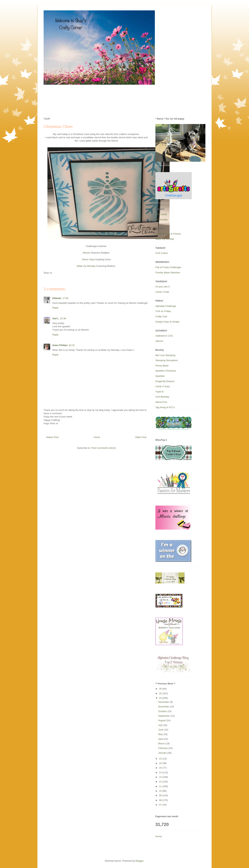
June (161, 730)
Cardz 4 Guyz (163, 386)
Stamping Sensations (167, 360)
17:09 (65, 298)
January (163, 753)
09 (161, 795)
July (161, 725)
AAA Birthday (162, 397)
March (162, 744)
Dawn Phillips (60, 345)
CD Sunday (161, 220)
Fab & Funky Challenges (168, 267)
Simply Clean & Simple (167, 322)
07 (161, 805)
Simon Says (88, 259)
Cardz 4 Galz (162, 292)
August (162, 720)
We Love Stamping (165, 355)
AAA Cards (161, 214)
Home (97, 437)
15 (161, 768)
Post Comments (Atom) (104, 448)
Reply (55, 308)
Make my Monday (86, 266)
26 (161, 689)
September (164, 716)
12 (161, 782)
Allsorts (86, 253)
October (163, 711)
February (163, 748)
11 (161, 786)
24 (161, 698)
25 (161, 693)
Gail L (56, 318)
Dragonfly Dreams (165, 381)
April (161, 739)
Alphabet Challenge (166, 306)
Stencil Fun (161, 402)
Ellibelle (57, 298)
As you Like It (162, 287)
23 (161, 759)
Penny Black (162, 366)
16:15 (72, 345)
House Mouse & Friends (168, 234)
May (161, 734)
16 (161, 763)
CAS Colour (162, 253)
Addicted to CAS (164, 336)
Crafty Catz (161, 316)
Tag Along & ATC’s (165, 407)
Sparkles (160, 376)
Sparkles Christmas (166, 371)
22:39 (63, 318)
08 (161, 800)
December (164, 702)
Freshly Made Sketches (168, 273)
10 (161, 791)
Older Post (141, 437)
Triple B (159, 392)
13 (161, 777)
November (164, 707)
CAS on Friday (163, 311)
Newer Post (52, 437)
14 (161, 772)
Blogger (139, 861)
